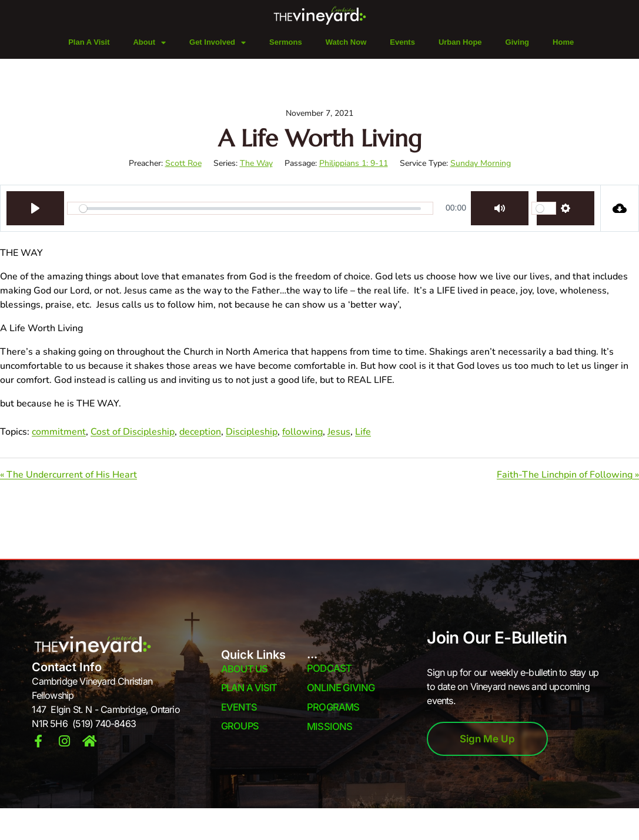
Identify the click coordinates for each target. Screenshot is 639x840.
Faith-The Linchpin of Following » (568, 475)
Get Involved (218, 43)
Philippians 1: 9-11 (354, 163)
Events (402, 42)
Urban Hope (460, 42)
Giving (517, 42)
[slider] (250, 208)
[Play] (35, 208)
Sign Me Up (487, 739)
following (302, 432)
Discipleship (252, 432)
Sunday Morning (481, 163)
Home (563, 42)
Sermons (286, 42)
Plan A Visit (89, 42)
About (149, 43)
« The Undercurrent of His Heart (68, 475)
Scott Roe (183, 163)
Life (363, 432)
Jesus (339, 432)
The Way (256, 163)
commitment (59, 432)
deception (200, 432)
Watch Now (346, 42)
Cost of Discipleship (133, 432)
